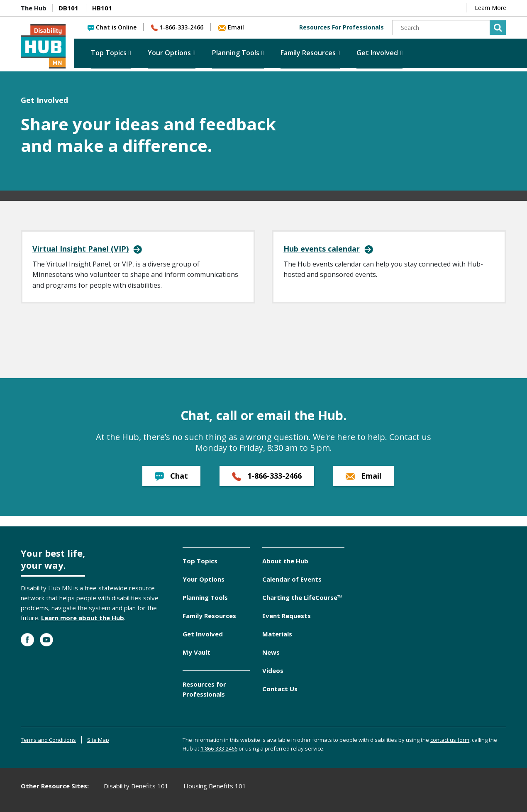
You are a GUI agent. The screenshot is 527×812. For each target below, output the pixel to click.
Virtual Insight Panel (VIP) (81, 249)
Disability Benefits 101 (136, 786)
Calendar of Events (292, 579)
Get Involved (377, 53)
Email (231, 27)
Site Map (98, 740)
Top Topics (109, 53)
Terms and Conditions (48, 740)
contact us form (450, 740)
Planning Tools (236, 53)
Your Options (169, 53)
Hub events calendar (322, 249)
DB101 (68, 8)
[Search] (449, 28)
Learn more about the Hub (83, 618)
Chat (171, 476)
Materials (277, 634)
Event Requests (287, 616)
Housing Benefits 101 (215, 786)
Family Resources (308, 53)
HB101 (102, 8)
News (271, 652)
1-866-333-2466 (177, 27)
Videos (273, 670)
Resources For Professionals (342, 27)
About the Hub (285, 561)
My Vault (196, 652)
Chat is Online (112, 27)
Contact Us (280, 689)
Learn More (490, 8)
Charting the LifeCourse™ (302, 597)
